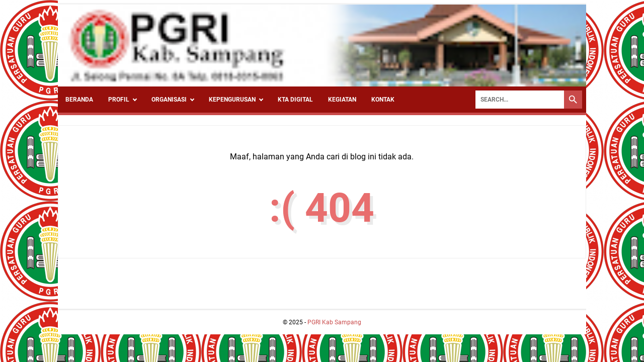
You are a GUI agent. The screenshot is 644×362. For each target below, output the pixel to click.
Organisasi (169, 100)
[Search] (520, 100)
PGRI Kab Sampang (334, 322)
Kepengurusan (232, 100)
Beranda (79, 100)
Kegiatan (342, 100)
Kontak (383, 100)
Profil (119, 100)
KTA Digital (295, 100)
